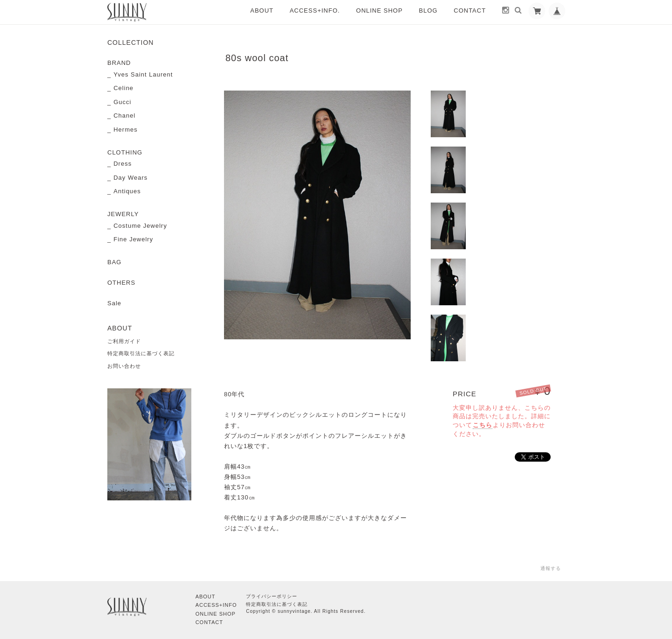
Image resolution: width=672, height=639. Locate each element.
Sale (114, 303)
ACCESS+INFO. (315, 11)
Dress (122, 164)
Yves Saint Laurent (143, 74)
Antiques (127, 191)
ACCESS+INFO (216, 605)
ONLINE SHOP (379, 11)
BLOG (428, 11)
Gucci (122, 102)
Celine (123, 88)
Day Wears (130, 178)
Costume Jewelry (140, 226)
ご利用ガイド (124, 341)
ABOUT (262, 11)
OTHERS (121, 283)
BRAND (119, 63)
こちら (483, 425)
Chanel (124, 116)
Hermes (126, 130)
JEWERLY (123, 214)
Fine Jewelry (133, 239)
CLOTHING (125, 152)
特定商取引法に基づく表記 (141, 353)
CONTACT (470, 11)
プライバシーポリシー (272, 596)
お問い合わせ (124, 366)
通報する (551, 568)
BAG (114, 262)
